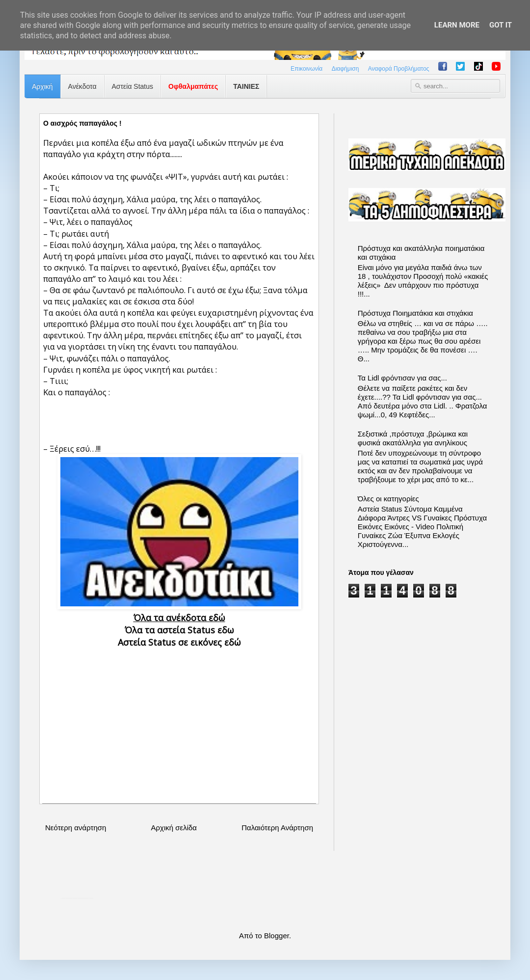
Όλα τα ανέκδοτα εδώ (179, 618)
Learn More (457, 25)
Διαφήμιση (345, 69)
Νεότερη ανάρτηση (76, 828)
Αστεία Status (133, 86)
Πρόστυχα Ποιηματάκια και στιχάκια (415, 313)
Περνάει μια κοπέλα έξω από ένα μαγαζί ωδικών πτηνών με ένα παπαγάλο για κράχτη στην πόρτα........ (163, 148)
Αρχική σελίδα (174, 828)
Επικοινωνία (306, 69)
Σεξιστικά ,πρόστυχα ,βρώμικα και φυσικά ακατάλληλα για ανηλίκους (413, 438)
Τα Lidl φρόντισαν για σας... (402, 378)
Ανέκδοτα (82, 86)
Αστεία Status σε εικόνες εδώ (179, 642)
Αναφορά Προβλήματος (399, 69)
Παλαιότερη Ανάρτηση (277, 828)
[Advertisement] (179, 717)
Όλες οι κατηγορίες (388, 499)
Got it (501, 25)
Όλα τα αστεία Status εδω (179, 630)
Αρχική (42, 86)
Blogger (277, 936)
